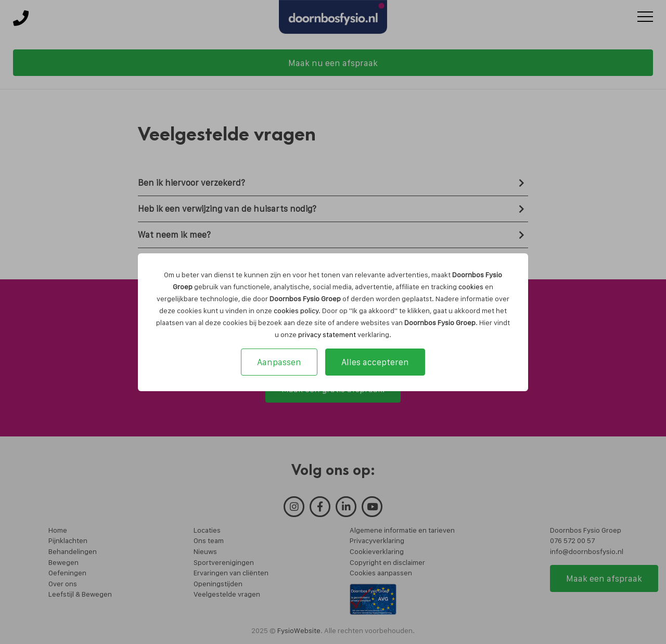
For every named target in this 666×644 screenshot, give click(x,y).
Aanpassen (279, 362)
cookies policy (296, 311)
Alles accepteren (375, 362)
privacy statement (327, 334)
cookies (471, 287)
